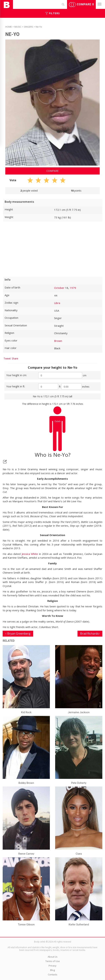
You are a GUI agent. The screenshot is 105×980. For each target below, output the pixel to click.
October (59, 288)
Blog (52, 970)
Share (15, 358)
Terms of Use (53, 961)
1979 (73, 288)
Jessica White (30, 554)
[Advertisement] (52, 249)
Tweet (7, 358)
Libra (57, 303)
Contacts (53, 974)
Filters (53, 13)
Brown (58, 341)
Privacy (52, 966)
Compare (81, 5)
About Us (53, 957)
